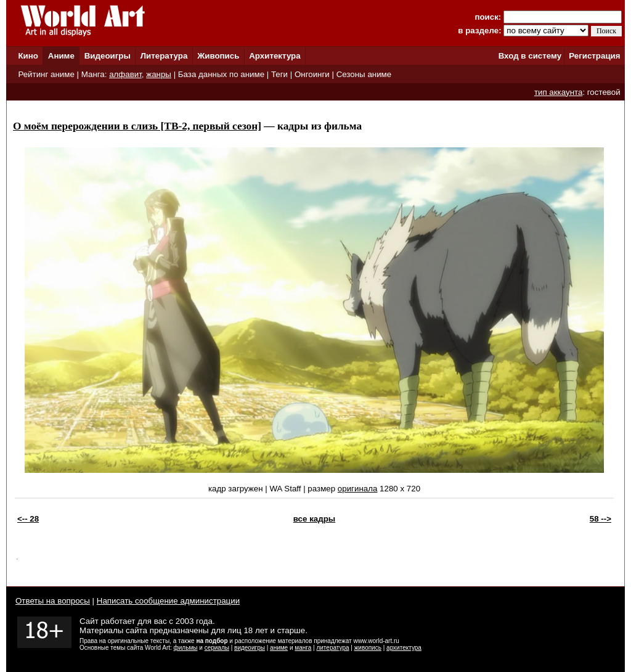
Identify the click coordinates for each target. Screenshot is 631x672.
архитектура (404, 648)
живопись (368, 648)
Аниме (61, 56)
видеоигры (250, 648)
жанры (159, 74)
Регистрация (594, 56)
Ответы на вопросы (53, 601)
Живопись (218, 56)
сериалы (217, 648)
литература (332, 648)
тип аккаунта (559, 92)
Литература (164, 56)
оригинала (358, 489)
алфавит (125, 74)
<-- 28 (28, 519)
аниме (279, 648)
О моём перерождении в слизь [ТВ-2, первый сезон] (137, 126)
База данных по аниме (221, 74)
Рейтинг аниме (46, 74)
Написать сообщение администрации (168, 601)
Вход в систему (530, 56)
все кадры (314, 519)
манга (303, 648)
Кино (28, 56)
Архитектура (275, 56)
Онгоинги (312, 74)
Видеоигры (108, 56)
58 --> (600, 519)
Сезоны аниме (364, 74)
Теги (279, 74)
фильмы (186, 648)
